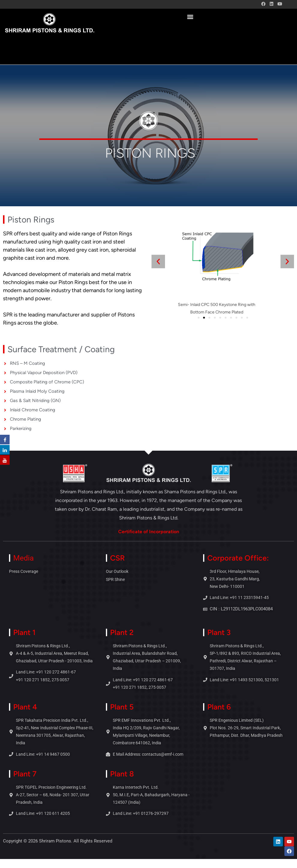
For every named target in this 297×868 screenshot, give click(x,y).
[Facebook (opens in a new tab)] (263, 4)
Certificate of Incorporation (149, 532)
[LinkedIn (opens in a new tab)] (271, 4)
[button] (190, 17)
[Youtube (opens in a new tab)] (279, 4)
